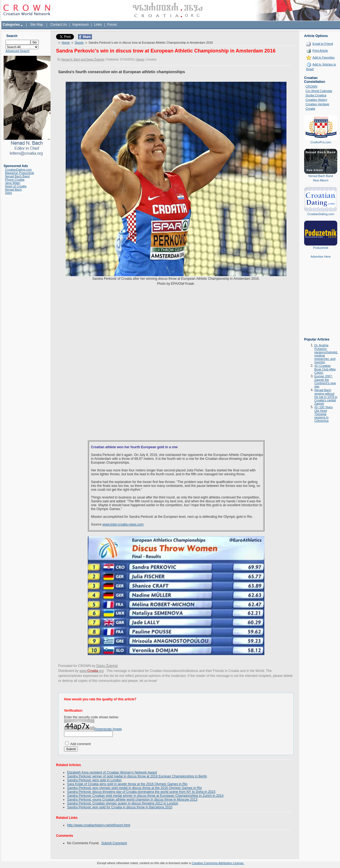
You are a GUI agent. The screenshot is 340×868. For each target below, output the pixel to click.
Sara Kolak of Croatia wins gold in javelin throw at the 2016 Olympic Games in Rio (127, 784)
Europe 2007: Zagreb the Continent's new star (325, 381)
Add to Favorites (323, 57)
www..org (92, 671)
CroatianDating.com (18, 170)
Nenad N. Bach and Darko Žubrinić (83, 60)
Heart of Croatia (16, 186)
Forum (112, 25)
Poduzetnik (321, 248)
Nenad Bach (13, 189)
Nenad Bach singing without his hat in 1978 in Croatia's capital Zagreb (326, 397)
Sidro (9, 193)
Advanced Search (18, 51)
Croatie (310, 109)
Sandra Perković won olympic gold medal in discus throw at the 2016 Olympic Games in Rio (134, 788)
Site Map (37, 25)
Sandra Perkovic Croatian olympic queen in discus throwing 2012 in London (123, 803)
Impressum (80, 25)
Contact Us (59, 25)
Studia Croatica (316, 95)
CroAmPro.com (321, 142)
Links (98, 25)
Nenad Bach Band (17, 176)
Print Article (320, 51)
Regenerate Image (108, 729)
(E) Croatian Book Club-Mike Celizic (325, 369)
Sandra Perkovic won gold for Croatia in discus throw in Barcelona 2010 (120, 807)
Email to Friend (323, 44)
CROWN (311, 86)
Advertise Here (321, 257)
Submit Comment (114, 843)
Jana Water (13, 183)
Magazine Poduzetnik (19, 173)
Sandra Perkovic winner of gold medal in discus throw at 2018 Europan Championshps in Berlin (137, 776)
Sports (79, 43)
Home (66, 43)
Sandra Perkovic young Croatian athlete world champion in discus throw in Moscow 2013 (132, 800)
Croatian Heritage (317, 104)
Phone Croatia (15, 180)
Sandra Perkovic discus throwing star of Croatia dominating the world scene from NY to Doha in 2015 (141, 792)
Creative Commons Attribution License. (218, 863)
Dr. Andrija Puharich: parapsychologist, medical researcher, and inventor (326, 354)
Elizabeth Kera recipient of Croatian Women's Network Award (112, 772)
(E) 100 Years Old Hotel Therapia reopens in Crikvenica (324, 414)
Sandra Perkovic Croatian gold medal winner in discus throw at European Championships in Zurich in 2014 (145, 796)
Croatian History (316, 100)
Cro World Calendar (319, 91)
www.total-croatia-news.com (123, 524)
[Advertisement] (321, 302)
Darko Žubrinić (107, 666)
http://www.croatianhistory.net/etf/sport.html (99, 825)
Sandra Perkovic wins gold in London (94, 780)
